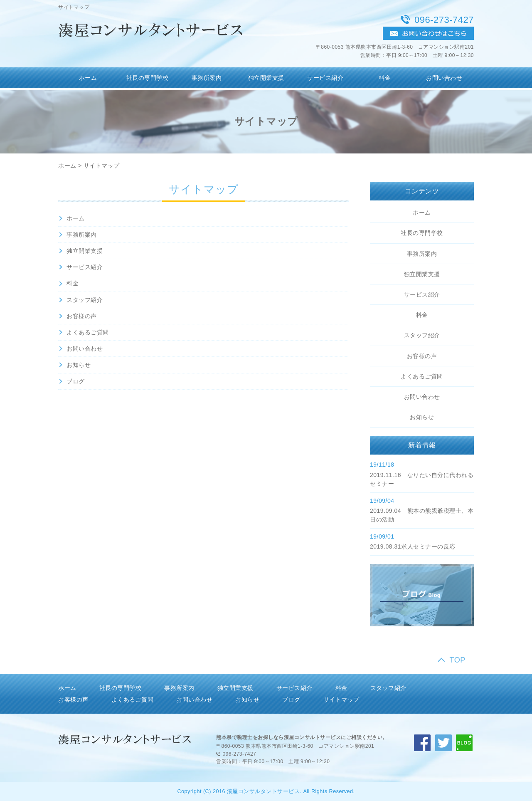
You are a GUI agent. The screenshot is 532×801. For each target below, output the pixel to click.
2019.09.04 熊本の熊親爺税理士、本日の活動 (422, 515)
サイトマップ (102, 166)
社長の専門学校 (148, 78)
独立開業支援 (266, 78)
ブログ (76, 381)
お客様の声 (82, 316)
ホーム (88, 78)
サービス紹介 (325, 78)
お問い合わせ (444, 78)
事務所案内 (207, 78)
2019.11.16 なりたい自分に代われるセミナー (422, 479)
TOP (457, 660)
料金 (385, 78)
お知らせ (79, 365)
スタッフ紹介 (85, 300)
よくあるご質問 (88, 332)
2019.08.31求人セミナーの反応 (413, 546)
